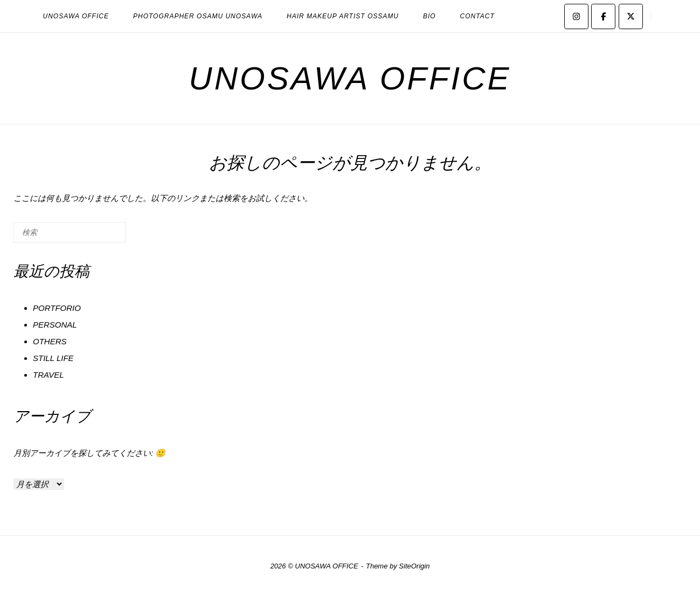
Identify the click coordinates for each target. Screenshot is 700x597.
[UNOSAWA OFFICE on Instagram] (576, 16)
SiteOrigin (414, 566)
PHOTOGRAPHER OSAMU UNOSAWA (198, 16)
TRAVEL (48, 375)
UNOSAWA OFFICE (76, 16)
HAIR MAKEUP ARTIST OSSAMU (343, 16)
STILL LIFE (53, 358)
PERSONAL (55, 325)
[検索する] (70, 232)
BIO (429, 16)
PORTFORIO (57, 308)
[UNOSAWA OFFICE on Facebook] (603, 16)
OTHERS (50, 341)
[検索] (102, 236)
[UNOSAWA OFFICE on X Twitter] (631, 16)
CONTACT (477, 16)
